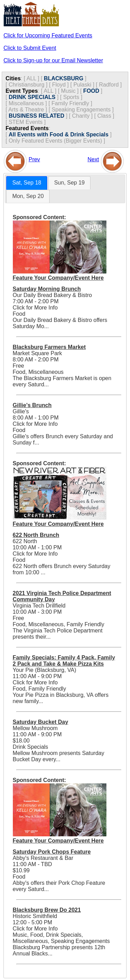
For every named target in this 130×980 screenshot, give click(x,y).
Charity (81, 116)
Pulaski (83, 85)
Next (93, 159)
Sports (71, 97)
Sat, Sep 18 (27, 183)
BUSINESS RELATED (37, 116)
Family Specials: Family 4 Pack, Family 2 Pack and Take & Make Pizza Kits (64, 661)
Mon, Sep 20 (28, 196)
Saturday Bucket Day (41, 722)
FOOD (91, 91)
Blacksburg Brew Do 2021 (47, 910)
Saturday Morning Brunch (47, 289)
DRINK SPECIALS (32, 97)
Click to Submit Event (30, 48)
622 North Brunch (36, 535)
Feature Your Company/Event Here (58, 278)
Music (68, 91)
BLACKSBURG (64, 78)
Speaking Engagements (81, 110)
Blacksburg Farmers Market (49, 347)
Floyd (59, 85)
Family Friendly (70, 103)
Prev (34, 159)
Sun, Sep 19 (69, 183)
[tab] (27, 183)
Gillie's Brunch (32, 405)
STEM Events (26, 122)
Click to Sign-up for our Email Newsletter (53, 60)
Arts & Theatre (26, 110)
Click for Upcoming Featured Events (48, 35)
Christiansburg (27, 85)
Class (104, 116)
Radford (109, 85)
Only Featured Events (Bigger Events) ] (57, 141)
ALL (31, 78)
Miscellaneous (26, 103)
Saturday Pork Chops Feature (52, 852)
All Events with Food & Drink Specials (59, 134)
